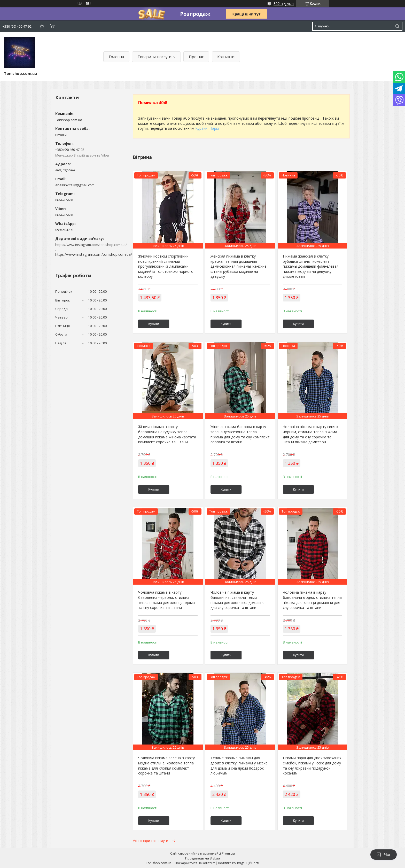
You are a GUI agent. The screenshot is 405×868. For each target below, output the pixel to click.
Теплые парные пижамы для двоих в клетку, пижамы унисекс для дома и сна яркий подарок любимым (239, 765)
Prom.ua (228, 853)
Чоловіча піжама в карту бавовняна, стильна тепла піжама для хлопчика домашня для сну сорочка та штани (237, 600)
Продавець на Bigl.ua (203, 858)
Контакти (226, 57)
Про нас (196, 57)
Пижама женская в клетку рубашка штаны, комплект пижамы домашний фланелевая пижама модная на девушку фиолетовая (311, 266)
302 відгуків (284, 3)
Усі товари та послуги (150, 841)
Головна (116, 57)
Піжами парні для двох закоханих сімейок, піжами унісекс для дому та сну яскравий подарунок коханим (312, 765)
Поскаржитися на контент (195, 863)
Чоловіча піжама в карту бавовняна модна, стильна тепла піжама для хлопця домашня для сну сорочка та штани (312, 600)
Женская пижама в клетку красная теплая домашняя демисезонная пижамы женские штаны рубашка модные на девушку (239, 266)
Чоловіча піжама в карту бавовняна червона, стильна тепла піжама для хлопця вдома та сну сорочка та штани (166, 600)
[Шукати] (397, 26)
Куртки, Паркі (207, 128)
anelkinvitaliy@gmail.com (75, 185)
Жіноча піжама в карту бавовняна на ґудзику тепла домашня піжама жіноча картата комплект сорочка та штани (167, 434)
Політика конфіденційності (239, 863)
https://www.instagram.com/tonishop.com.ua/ (94, 254)
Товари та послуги (154, 57)
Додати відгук (42, 26)
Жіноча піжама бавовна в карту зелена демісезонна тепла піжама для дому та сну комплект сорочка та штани (240, 434)
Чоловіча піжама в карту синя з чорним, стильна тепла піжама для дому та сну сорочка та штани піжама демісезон (310, 434)
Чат (384, 855)
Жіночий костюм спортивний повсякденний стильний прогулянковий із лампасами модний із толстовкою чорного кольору (166, 266)
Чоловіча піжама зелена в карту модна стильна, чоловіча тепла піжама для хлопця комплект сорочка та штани (166, 765)
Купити (154, 324)
